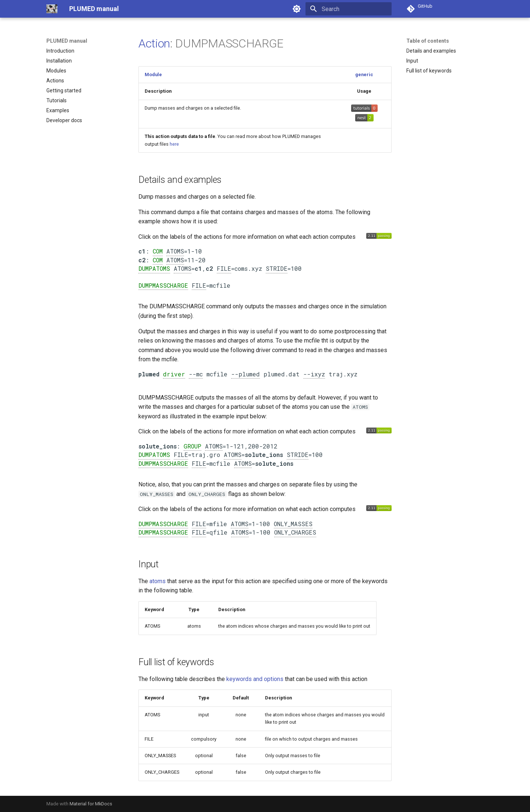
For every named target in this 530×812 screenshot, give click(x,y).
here (174, 144)
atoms (158, 581)
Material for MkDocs (91, 804)
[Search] (349, 9)
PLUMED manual (67, 41)
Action (154, 43)
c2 (142, 260)
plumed (149, 374)
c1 (142, 251)
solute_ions (158, 446)
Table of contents (428, 41)
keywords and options (255, 679)
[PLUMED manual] (52, 9)
